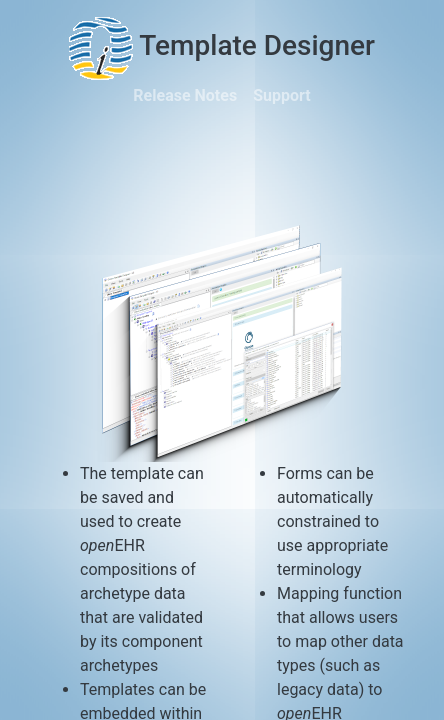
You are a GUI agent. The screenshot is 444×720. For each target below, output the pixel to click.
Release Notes (185, 95)
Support (282, 95)
